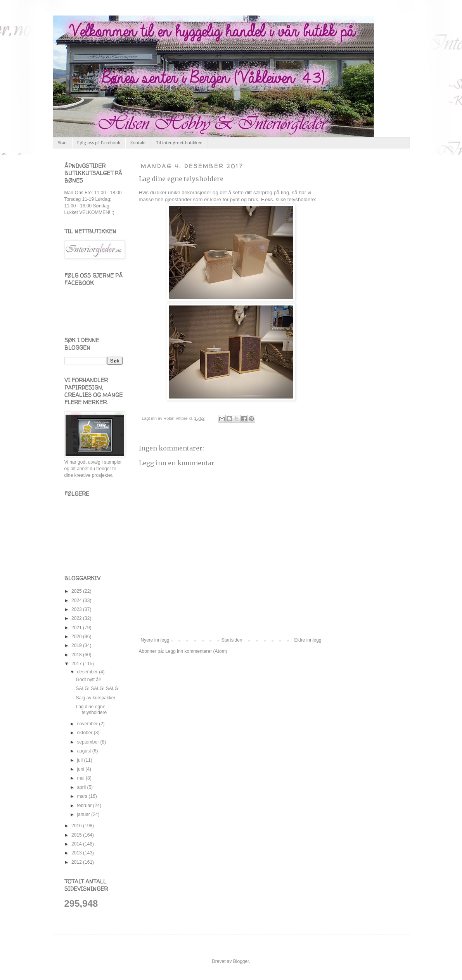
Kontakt (138, 143)
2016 (77, 826)
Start (62, 143)
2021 (77, 628)
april (82, 787)
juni (81, 769)
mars (83, 796)
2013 (77, 853)
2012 (77, 862)
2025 (77, 591)
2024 (77, 600)
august (84, 751)
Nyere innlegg (155, 640)
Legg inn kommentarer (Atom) (196, 651)
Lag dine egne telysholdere (181, 179)
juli (80, 760)
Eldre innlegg (308, 640)
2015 (77, 835)
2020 (77, 637)
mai (81, 778)
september (88, 742)
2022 (77, 618)
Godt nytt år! (88, 680)
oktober (85, 733)
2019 (77, 645)
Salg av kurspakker (95, 698)
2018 (77, 655)
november (88, 724)
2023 (77, 609)
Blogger (241, 961)
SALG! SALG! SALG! (98, 688)
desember (88, 672)
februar (85, 806)
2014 (77, 844)
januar (84, 814)
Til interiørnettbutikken (179, 143)
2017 (77, 664)
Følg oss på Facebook (99, 143)
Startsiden (232, 640)
